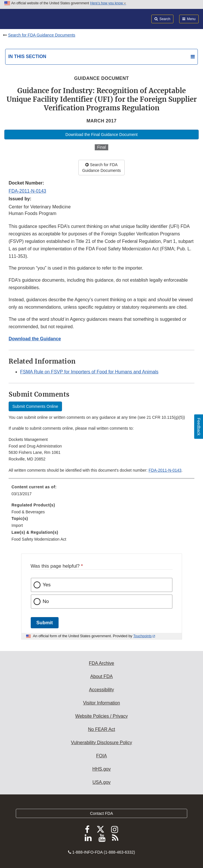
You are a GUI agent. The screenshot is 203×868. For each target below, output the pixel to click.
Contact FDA (101, 813)
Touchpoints (142, 636)
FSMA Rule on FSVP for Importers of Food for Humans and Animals (89, 372)
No (46, 601)
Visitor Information (101, 703)
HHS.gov (101, 769)
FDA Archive (101, 663)
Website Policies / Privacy (101, 716)
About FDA (101, 676)
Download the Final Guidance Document (101, 135)
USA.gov (101, 782)
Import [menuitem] (17, 525)
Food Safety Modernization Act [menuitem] (39, 539)
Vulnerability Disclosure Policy (101, 743)
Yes (47, 585)
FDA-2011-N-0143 (27, 191)
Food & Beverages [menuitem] (28, 512)
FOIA (101, 756)
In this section (27, 56)
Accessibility (101, 690)
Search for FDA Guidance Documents (42, 35)
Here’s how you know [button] (108, 3)
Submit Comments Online (35, 406)
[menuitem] (101, 492)
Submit (45, 623)
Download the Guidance (35, 339)
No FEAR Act (101, 729)
